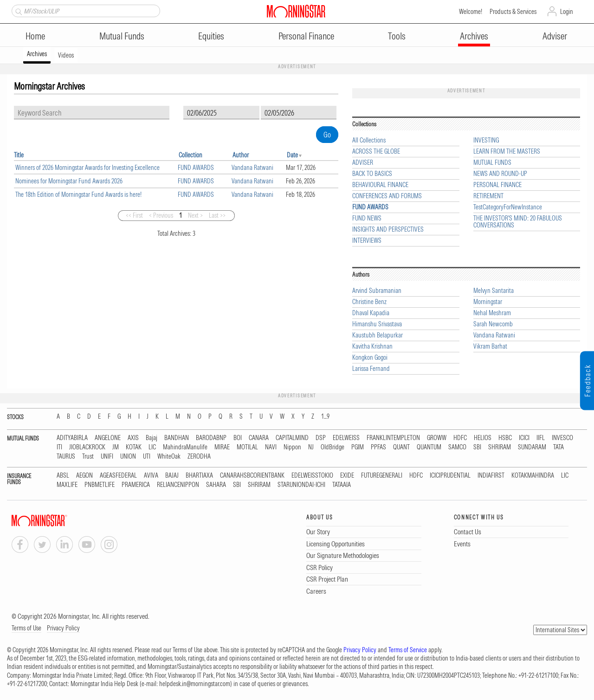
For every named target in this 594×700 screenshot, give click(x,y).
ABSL (63, 476)
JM (116, 447)
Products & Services (513, 12)
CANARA (259, 438)
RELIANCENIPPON (178, 485)
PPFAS (378, 447)
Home (35, 36)
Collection (190, 155)
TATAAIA (342, 485)
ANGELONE (108, 438)
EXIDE (347, 476)
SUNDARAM (532, 447)
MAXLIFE (67, 485)
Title (19, 155)
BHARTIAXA (199, 476)
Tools (397, 36)
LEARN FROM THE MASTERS (507, 152)
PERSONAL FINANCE (497, 185)
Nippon (292, 447)
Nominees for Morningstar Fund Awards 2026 (69, 181)
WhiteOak (169, 457)
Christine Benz (369, 302)
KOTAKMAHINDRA (533, 476)
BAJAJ (172, 476)
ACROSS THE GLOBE (376, 152)
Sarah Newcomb (493, 324)
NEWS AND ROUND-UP (500, 174)
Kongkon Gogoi (370, 358)
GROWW (437, 438)
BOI (238, 438)
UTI (147, 457)
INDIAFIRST (491, 476)
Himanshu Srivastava (377, 324)
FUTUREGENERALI (382, 476)
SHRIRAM (500, 447)
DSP (321, 438)
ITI (59, 447)
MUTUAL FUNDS (492, 163)
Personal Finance (306, 36)
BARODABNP (211, 438)
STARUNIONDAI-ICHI (301, 485)
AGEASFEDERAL (118, 476)
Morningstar (488, 302)
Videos (66, 55)
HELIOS (483, 438)
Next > (195, 215)
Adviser (555, 36)
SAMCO (457, 447)
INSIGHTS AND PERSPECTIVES (388, 230)
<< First (134, 215)
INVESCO (562, 438)
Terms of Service (408, 650)
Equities (211, 36)
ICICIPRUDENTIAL (450, 476)
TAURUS (66, 457)
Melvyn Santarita (494, 291)
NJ (311, 447)
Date (292, 155)
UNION (128, 457)
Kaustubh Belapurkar (378, 335)
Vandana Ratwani (252, 168)
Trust (88, 457)
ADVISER (363, 163)
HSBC (505, 438)
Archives (474, 36)
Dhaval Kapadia (371, 313)
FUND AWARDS (196, 168)
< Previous (161, 215)
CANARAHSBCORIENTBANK (252, 476)
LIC (152, 447)
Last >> (217, 215)
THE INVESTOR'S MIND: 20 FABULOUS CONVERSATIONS (518, 222)
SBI (477, 447)
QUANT (401, 447)
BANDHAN (177, 438)
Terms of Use (26, 628)
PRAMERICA (136, 485)
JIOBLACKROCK (87, 447)
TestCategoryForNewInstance (508, 207)
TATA (558, 447)
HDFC (460, 438)
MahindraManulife (185, 447)
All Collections (369, 140)
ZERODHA (199, 457)
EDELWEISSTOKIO (312, 476)
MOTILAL (247, 447)
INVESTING (486, 140)
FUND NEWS (367, 218)
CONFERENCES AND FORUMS (387, 196)
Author (241, 155)
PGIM (358, 447)
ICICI (524, 438)
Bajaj (152, 438)
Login (567, 12)
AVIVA (151, 476)
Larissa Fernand (371, 369)
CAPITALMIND (292, 438)
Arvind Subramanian (377, 291)
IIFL (541, 438)
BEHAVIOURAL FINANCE (380, 185)
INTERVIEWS (367, 241)
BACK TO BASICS (372, 174)
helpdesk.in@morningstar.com (195, 684)
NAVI (271, 447)
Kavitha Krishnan (372, 347)
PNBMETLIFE (100, 485)
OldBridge (333, 447)
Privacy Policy (63, 628)
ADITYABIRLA (72, 438)
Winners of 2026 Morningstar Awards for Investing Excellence (87, 168)
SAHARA (216, 485)
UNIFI (107, 457)
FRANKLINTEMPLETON (393, 438)
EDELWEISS (346, 438)
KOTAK (134, 447)
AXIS (133, 438)
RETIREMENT (488, 196)
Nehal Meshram (492, 313)
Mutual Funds (122, 36)
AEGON (84, 476)
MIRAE (222, 447)
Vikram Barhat (490, 347)
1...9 (325, 417)
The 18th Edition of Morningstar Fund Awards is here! (78, 194)
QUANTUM (429, 447)
